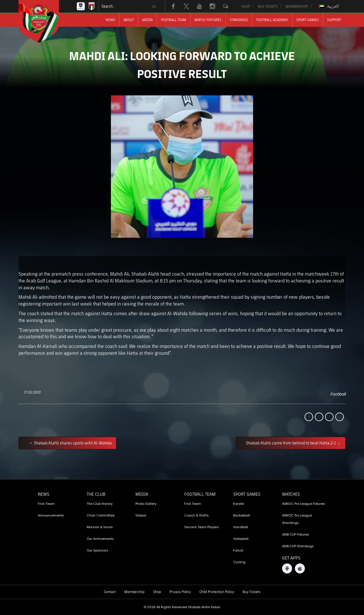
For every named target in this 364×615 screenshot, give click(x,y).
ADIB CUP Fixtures (296, 534)
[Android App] (287, 568)
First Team (46, 504)
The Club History (100, 504)
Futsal (238, 550)
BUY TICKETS (268, 6)
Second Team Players (202, 527)
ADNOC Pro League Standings (297, 519)
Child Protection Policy (217, 592)
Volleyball (241, 539)
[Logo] (44, 21)
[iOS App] (300, 568)
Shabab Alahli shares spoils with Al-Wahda (72, 443)
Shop (157, 592)
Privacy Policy (180, 592)
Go (154, 6)
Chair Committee (101, 515)
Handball (241, 527)
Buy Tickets (252, 592)
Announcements (51, 515)
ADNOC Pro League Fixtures (304, 504)
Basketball (242, 515)
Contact (110, 592)
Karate (239, 504)
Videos (141, 515)
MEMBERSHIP (297, 6)
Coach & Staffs (197, 515)
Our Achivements (100, 539)
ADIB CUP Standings (298, 546)
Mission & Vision (100, 527)
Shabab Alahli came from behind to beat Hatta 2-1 (291, 443)
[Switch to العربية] (329, 6)
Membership (134, 592)
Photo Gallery (146, 504)
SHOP (246, 6)
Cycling (239, 562)
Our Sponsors (98, 550)
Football (338, 394)
